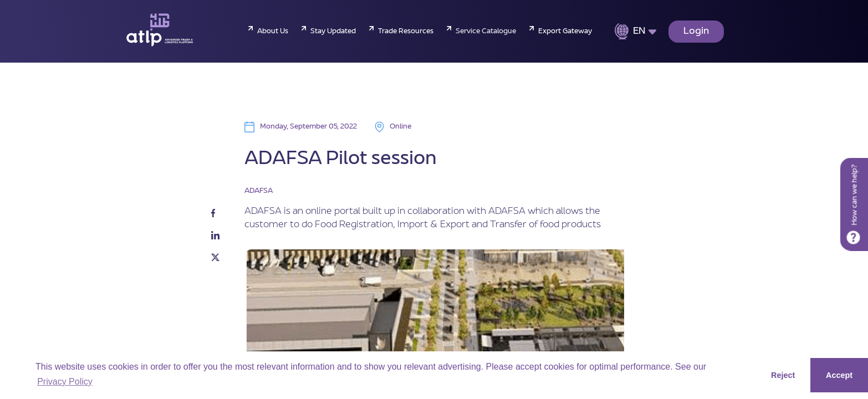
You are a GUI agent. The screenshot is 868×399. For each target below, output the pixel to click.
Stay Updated (333, 32)
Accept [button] (839, 375)
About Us (273, 32)
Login (696, 32)
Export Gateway (565, 32)
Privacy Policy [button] (65, 382)
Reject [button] (783, 375)
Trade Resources (406, 32)
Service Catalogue (486, 32)
